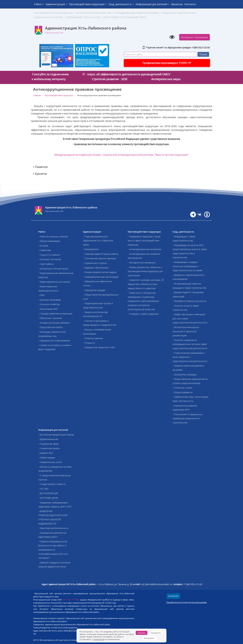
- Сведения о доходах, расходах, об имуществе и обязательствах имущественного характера (146, 284)
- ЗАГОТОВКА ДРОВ (48, 498)
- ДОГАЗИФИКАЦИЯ (48, 493)
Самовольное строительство (83, 17)
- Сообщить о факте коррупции (143, 314)
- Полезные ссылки (182, 388)
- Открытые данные (93, 338)
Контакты (190, 4)
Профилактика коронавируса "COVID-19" (167, 63)
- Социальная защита (49, 448)
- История (43, 246)
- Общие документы (183, 392)
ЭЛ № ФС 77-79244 (71, 600)
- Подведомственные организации (101, 277)
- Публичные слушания (50, 318)
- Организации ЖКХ (48, 309)
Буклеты (40, 174)
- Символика (44, 250)
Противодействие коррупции (88, 4)
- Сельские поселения (50, 259)
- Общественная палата (50, 327)
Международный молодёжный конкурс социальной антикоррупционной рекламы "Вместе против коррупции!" (122, 155)
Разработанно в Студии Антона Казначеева (187, 602)
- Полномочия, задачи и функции (100, 258)
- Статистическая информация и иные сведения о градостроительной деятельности (190, 357)
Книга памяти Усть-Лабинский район (125, 17)
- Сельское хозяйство (49, 304)
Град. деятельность (121, 4)
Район (39, 4)
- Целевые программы (50, 300)
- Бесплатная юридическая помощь (56, 435)
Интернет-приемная (194, 37)
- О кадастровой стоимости (52, 484)
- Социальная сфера (48, 444)
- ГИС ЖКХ (43, 489)
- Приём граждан (47, 458)
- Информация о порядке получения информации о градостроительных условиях (187, 266)
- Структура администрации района (101, 254)
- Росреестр (89, 343)
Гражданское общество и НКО (178, 13)
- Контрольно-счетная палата (53, 269)
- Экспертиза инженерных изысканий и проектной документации (186, 331)
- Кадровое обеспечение (96, 268)
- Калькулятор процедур (184, 374)
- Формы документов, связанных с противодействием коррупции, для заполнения (145, 271)
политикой (99, 639)
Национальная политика (48, 17)
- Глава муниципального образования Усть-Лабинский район (98, 241)
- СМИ (41, 295)
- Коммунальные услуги (50, 462)
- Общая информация (49, 241)
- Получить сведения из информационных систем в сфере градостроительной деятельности (190, 344)
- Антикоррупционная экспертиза (144, 249)
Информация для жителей (152, 4)
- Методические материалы (142, 263)
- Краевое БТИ (45, 453)
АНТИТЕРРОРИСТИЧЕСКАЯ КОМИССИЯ (53, 13)
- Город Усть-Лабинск (49, 255)
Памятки (40, 167)
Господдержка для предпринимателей (136, 13)
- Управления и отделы (95, 263)
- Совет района (46, 264)
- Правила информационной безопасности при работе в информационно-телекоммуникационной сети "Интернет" (53, 550)
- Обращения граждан (94, 290)
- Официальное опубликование (54, 341)
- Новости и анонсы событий (53, 237)
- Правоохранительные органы (54, 282)
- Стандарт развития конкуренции (55, 314)
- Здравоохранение (48, 439)
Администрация (56, 4)
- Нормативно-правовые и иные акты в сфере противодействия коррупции (144, 241)
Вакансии (177, 4)
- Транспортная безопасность (53, 528)
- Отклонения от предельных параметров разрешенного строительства (187, 418)
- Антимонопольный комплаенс (54, 323)
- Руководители (91, 249)
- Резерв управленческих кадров (100, 272)
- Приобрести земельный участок (189, 301)
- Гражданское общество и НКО (99, 347)
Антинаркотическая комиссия (93, 13)
